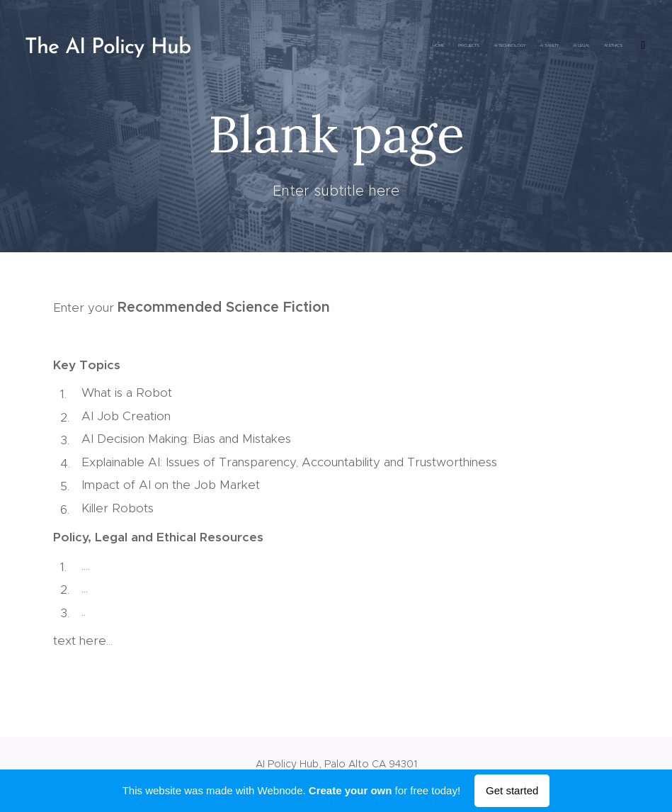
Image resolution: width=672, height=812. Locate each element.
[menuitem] (507, 46)
